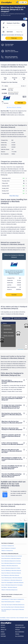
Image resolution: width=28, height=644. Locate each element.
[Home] (8, 2)
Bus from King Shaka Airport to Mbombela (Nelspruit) (13, 607)
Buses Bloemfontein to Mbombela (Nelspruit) (11, 558)
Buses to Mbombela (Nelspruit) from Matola (11, 568)
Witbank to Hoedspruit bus (7, 551)
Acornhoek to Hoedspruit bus (8, 546)
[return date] (21, 32)
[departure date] (10, 32)
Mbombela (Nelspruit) (20, 318)
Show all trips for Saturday (14, 107)
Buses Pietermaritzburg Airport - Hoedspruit (11, 602)
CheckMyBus (3, 618)
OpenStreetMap (20, 349)
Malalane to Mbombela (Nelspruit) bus (10, 566)
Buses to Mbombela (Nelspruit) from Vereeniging (12, 585)
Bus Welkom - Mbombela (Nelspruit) (9, 587)
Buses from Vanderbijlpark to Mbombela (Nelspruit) (12, 583)
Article (18, 629)
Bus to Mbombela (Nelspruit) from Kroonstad (11, 563)
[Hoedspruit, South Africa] (16, 23)
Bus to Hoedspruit (20, 618)
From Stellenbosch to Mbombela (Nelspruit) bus (12, 580)
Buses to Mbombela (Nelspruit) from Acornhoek (12, 556)
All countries (19, 636)
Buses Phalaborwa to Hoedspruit (9, 548)
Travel (17, 634)
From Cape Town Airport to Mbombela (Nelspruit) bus (13, 605)
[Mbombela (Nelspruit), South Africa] (16, 28)
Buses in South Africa (11, 618)
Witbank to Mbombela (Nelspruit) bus (9, 590)
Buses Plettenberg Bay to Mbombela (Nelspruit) (12, 578)
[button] (18, 334)
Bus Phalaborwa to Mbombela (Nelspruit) (10, 575)
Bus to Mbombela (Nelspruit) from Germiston (11, 561)
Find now (20, 103)
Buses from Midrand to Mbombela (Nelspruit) (11, 573)
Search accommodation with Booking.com (13, 35)
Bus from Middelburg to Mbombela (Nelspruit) (11, 570)
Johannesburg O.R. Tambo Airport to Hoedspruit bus (13, 599)
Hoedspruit (7, 318)
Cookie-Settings (20, 627)
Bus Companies (20, 632)
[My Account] (17, 2)
